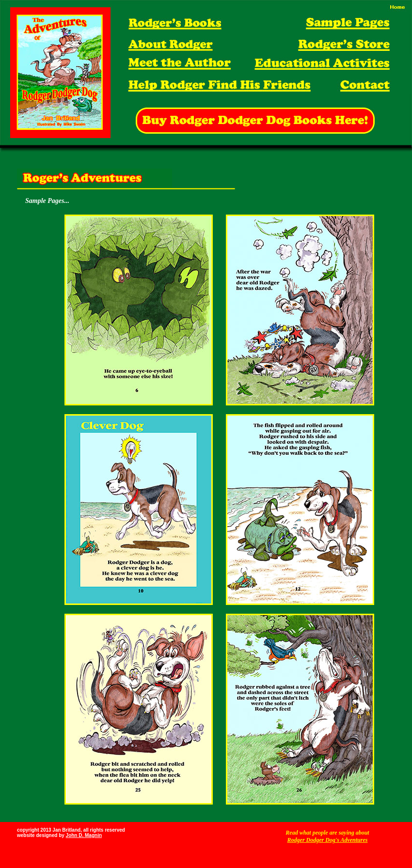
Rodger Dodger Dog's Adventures (328, 840)
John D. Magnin (84, 835)
